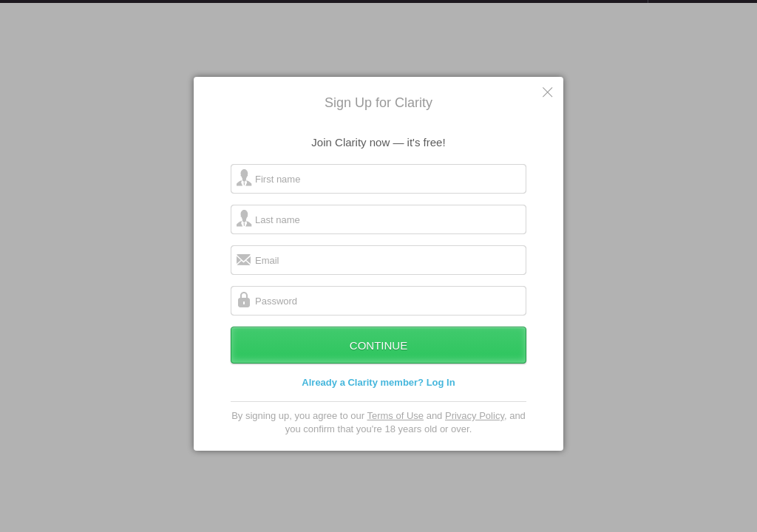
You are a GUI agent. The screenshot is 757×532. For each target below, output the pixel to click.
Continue (378, 360)
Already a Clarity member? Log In (378, 397)
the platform (77, 8)
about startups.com (700, 10)
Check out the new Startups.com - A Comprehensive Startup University (488, 10)
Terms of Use (395, 430)
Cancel (549, 106)
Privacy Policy (475, 430)
